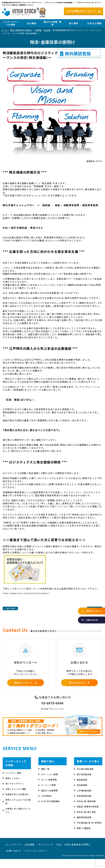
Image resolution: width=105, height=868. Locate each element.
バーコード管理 (49, 790)
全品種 (47, 30)
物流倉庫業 (83, 790)
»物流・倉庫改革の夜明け (77, 853)
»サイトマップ (45, 853)
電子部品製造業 (85, 780)
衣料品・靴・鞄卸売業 (88, 806)
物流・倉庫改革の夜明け (21, 30)
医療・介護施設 (85, 837)
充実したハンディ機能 (17, 794)
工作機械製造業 (85, 796)
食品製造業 (83, 785)
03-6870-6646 (52, 708)
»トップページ (13, 853)
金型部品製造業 (85, 801)
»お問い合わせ (13, 860)
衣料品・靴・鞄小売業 (88, 817)
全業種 (38, 30)
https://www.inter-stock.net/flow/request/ (26, 593)
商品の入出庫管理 (51, 796)
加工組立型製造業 (86, 774)
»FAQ (58, 853)
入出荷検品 (47, 801)
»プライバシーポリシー (36, 860)
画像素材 (91, 161)
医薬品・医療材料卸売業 (89, 812)
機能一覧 (46, 774)
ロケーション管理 (51, 780)
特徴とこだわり (14, 783)
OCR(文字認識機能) (52, 806)
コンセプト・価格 (14, 778)
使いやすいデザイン (16, 789)
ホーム (5, 30)
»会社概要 (29, 853)
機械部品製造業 (85, 823)
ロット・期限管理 (50, 785)
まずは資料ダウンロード (81, 11)
